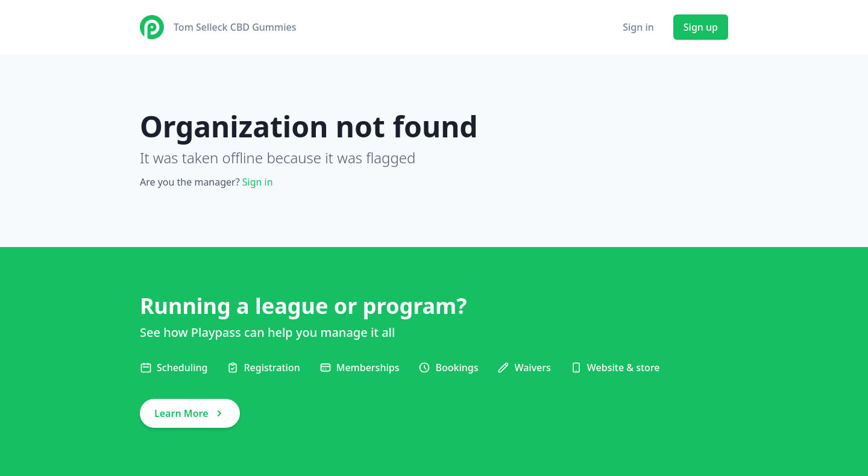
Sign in (638, 27)
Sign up (701, 27)
